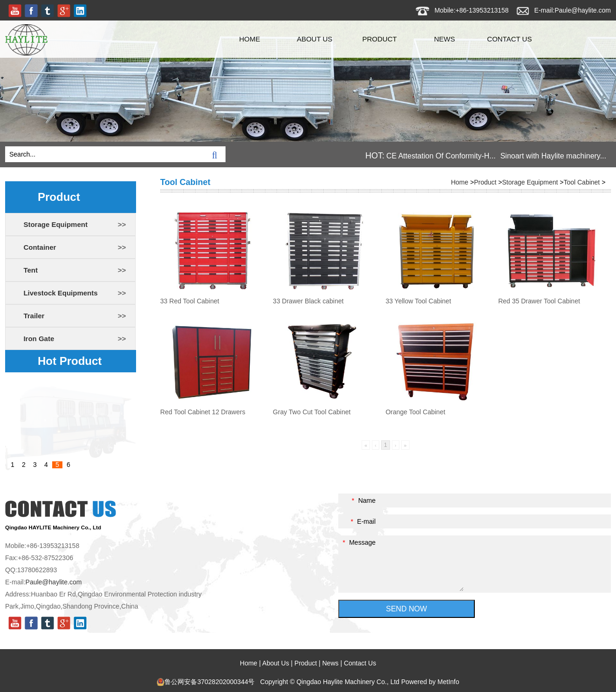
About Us (315, 39)
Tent (31, 270)
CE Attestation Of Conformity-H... (441, 156)
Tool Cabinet (582, 182)
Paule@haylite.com (583, 10)
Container (40, 247)
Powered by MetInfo (430, 682)
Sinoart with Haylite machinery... (553, 156)
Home (250, 39)
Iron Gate (39, 339)
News (444, 39)
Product (379, 39)
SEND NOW (406, 609)
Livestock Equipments (60, 293)
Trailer (34, 316)
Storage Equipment (55, 224)
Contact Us (509, 39)
